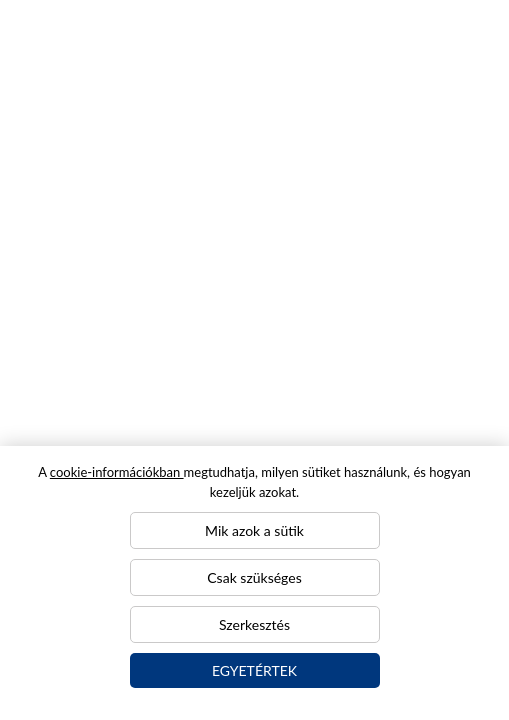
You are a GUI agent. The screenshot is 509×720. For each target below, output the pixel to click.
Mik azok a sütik (254, 530)
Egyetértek (254, 670)
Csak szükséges (254, 577)
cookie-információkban (117, 472)
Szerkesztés (254, 624)
